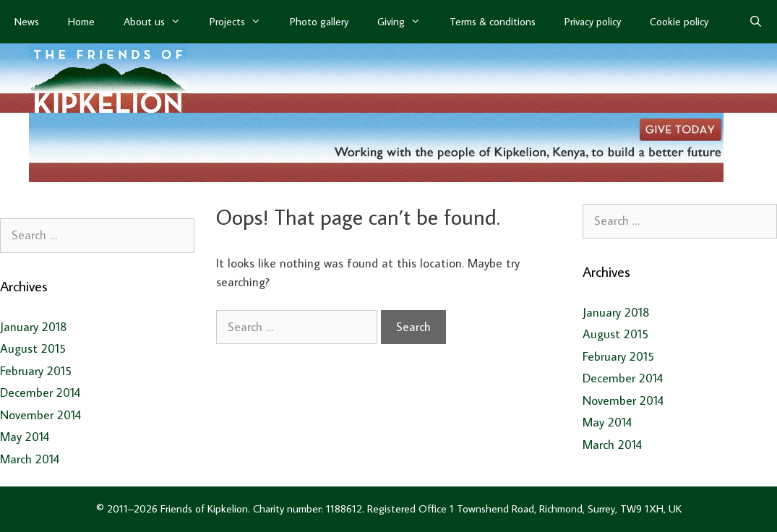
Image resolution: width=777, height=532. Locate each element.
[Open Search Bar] (756, 22)
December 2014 (40, 392)
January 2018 (34, 327)
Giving (406, 22)
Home (81, 21)
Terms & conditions (493, 21)
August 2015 (33, 348)
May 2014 (25, 437)
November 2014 (40, 415)
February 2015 (36, 371)
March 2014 (30, 459)
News (27, 21)
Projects (242, 22)
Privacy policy (593, 21)
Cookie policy (679, 21)
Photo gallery (319, 21)
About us (159, 22)
